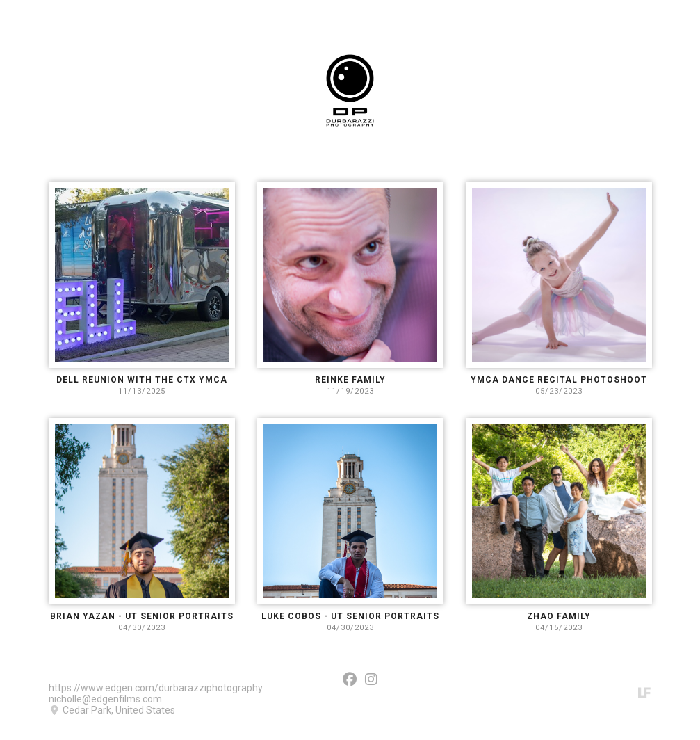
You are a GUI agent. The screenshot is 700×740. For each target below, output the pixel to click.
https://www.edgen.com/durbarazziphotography (156, 688)
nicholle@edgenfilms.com (105, 699)
